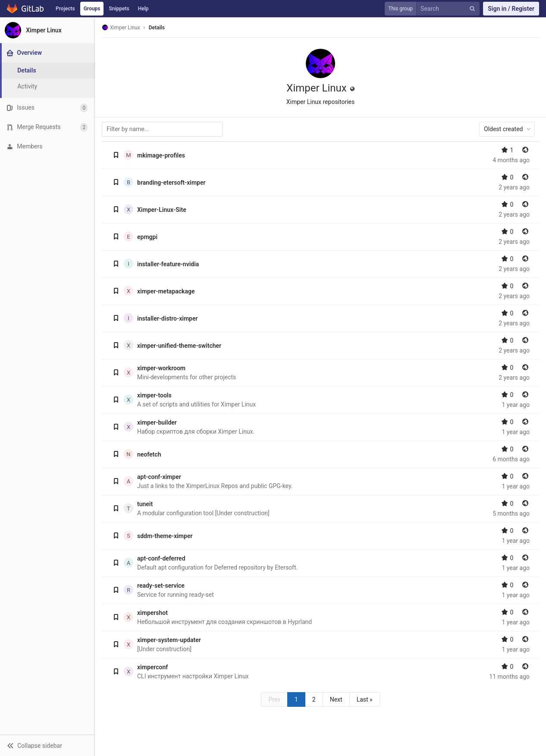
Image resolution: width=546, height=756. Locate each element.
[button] (47, 745)
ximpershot (152, 613)
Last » (365, 699)
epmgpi (147, 237)
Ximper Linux (121, 27)
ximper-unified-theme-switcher (179, 346)
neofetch (149, 454)
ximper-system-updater (169, 640)
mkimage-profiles (161, 155)
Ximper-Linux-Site (162, 210)
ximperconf (152, 667)
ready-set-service (161, 586)
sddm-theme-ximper (165, 536)
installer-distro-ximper (168, 318)
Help (143, 9)
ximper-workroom (161, 368)
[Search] (450, 9)
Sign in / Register (511, 9)
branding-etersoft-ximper (171, 183)
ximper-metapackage (166, 291)
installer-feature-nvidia (168, 264)
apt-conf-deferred (161, 558)
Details (157, 28)
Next (336, 699)
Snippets (119, 9)
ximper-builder (157, 422)
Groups (92, 9)
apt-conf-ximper (159, 477)
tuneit (145, 504)
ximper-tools (154, 395)
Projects (65, 9)
